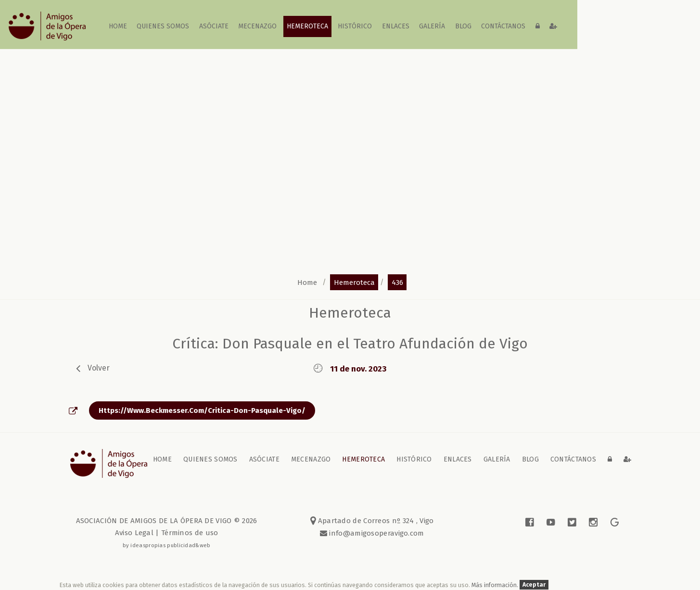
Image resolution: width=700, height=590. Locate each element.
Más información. (496, 585)
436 (397, 282)
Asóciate (214, 26)
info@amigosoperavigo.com (376, 533)
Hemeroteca (307, 26)
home (118, 26)
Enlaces (396, 26)
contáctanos (503, 26)
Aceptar (534, 585)
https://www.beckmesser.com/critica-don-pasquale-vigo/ (202, 410)
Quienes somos (163, 26)
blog (463, 26)
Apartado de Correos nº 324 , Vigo (372, 521)
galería (433, 26)
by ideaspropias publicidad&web (167, 545)
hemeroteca (354, 282)
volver (99, 368)
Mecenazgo (258, 26)
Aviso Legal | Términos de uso (167, 533)
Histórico (355, 26)
